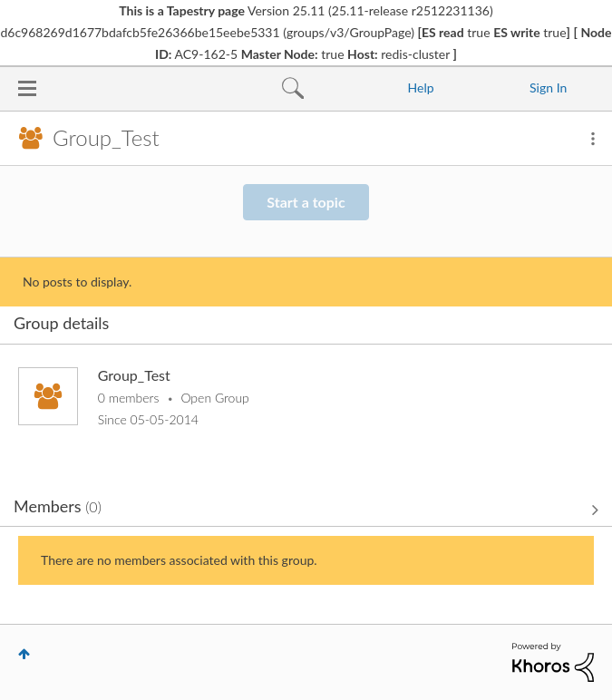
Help (421, 87)
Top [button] (24, 654)
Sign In (548, 87)
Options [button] (593, 139)
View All (306, 510)
